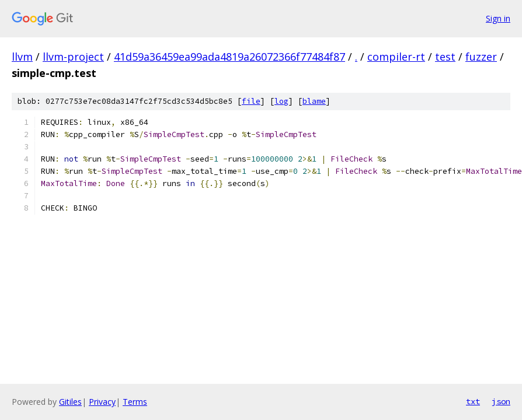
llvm (22, 57)
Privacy (102, 402)
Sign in (498, 18)
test (445, 57)
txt (473, 401)
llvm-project (73, 57)
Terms (135, 402)
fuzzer (481, 57)
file (251, 101)
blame (314, 101)
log (281, 101)
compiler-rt (396, 57)
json (501, 401)
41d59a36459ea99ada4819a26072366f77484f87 (229, 57)
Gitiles (70, 402)
